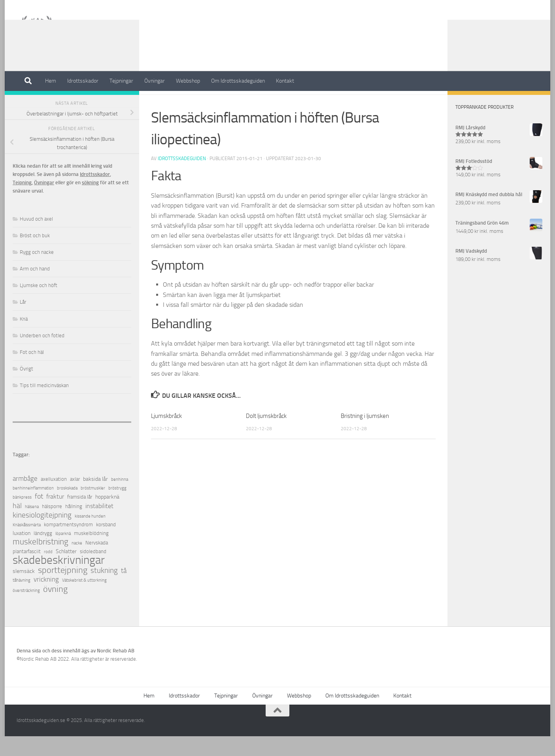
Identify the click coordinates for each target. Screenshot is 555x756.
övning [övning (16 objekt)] (55, 609)
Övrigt (26, 388)
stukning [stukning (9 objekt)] (104, 590)
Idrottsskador (83, 81)
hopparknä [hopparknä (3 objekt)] (107, 517)
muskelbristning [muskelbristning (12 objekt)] (41, 562)
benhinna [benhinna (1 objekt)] (120, 499)
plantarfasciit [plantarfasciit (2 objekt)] (27, 571)
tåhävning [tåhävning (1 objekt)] (22, 600)
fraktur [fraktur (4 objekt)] (55, 516)
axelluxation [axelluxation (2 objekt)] (54, 499)
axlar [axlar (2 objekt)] (75, 499)
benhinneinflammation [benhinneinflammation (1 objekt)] (33, 508)
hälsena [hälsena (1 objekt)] (32, 526)
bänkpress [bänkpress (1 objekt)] (22, 517)
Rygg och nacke (37, 272)
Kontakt (285, 81)
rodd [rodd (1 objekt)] (48, 572)
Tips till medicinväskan (44, 405)
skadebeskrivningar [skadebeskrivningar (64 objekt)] (59, 580)
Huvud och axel (36, 239)
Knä (24, 339)
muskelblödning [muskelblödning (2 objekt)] (91, 553)
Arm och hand (35, 288)
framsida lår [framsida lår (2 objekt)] (80, 517)
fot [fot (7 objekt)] (39, 516)
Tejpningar (121, 81)
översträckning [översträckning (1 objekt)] (26, 610)
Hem (51, 81)
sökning (90, 202)
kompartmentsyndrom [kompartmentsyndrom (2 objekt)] (68, 544)
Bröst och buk (35, 255)
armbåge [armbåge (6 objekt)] (25, 498)
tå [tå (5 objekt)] (124, 591)
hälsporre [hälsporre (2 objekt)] (52, 526)
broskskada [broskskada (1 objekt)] (67, 508)
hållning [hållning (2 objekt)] (74, 526)
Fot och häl (32, 372)
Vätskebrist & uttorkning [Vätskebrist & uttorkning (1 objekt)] (84, 600)
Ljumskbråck (166, 436)
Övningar (155, 81)
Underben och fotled (42, 355)
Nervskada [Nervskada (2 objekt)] (97, 562)
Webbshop (188, 81)
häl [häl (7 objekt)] (17, 526)
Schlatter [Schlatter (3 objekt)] (66, 571)
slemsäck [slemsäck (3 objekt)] (24, 591)
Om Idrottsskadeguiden (238, 81)
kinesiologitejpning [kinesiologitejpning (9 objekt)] (42, 535)
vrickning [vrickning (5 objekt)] (46, 599)
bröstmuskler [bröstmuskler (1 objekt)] (93, 508)
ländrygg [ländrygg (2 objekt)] (43, 553)
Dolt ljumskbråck (266, 436)
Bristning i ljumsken (365, 436)
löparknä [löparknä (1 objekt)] (63, 553)
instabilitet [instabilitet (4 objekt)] (99, 526)
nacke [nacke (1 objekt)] (77, 563)
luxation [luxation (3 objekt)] (22, 553)
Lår (23, 322)
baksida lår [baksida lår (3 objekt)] (95, 499)
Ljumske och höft (39, 305)
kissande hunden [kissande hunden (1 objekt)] (90, 536)
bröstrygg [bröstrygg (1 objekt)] (117, 508)
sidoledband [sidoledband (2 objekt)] (93, 571)
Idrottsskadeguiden (182, 178)
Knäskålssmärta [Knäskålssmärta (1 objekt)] (27, 545)
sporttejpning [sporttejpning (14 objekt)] (63, 590)
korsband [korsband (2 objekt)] (106, 544)
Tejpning (22, 202)
